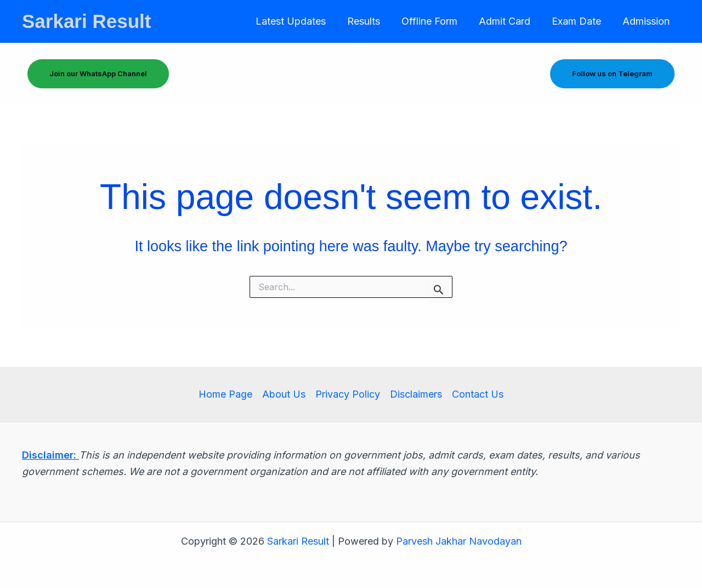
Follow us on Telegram (612, 73)
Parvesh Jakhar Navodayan (459, 541)
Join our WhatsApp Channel (98, 73)
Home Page (225, 394)
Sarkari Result (86, 21)
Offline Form (435, 21)
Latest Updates (299, 21)
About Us (284, 394)
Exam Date (579, 21)
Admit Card (508, 21)
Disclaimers (416, 394)
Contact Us (478, 394)
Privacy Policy (348, 394)
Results (371, 21)
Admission (647, 21)
